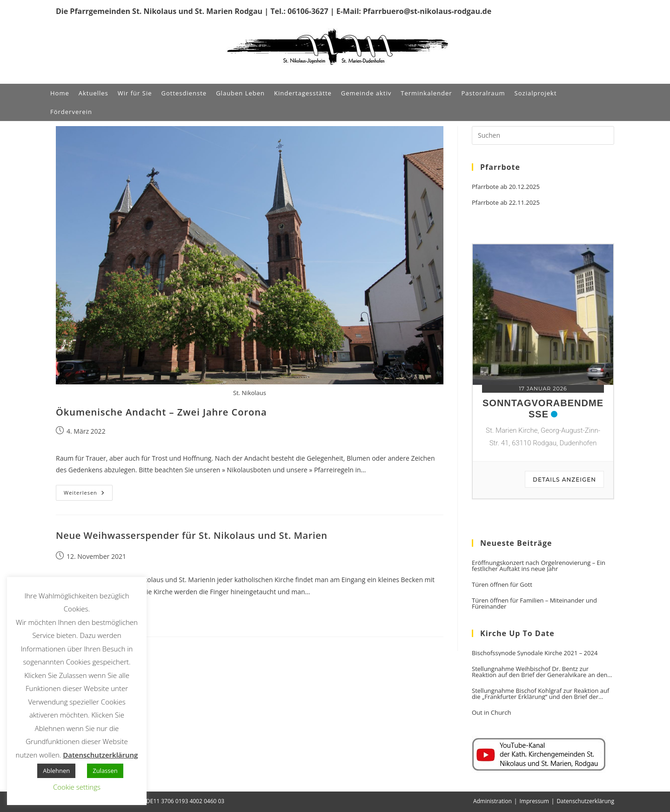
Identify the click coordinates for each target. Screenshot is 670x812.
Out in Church (491, 713)
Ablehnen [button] (56, 771)
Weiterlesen (88, 494)
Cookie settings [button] (77, 787)
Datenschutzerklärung (585, 801)
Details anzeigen (564, 480)
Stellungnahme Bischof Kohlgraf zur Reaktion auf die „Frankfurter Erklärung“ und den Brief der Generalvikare (540, 694)
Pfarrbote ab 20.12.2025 (506, 187)
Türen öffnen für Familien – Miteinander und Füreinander (534, 604)
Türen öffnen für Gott (502, 585)
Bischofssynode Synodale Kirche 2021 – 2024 (535, 653)
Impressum (534, 801)
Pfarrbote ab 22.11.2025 (506, 203)
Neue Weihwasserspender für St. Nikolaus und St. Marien (192, 535)
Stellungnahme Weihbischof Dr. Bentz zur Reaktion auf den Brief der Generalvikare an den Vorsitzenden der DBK (539, 672)
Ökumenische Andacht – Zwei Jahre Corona (161, 412)
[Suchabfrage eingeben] (543, 135)
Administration (492, 801)
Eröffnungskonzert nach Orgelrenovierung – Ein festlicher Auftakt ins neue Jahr (539, 566)
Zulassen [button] (105, 771)
